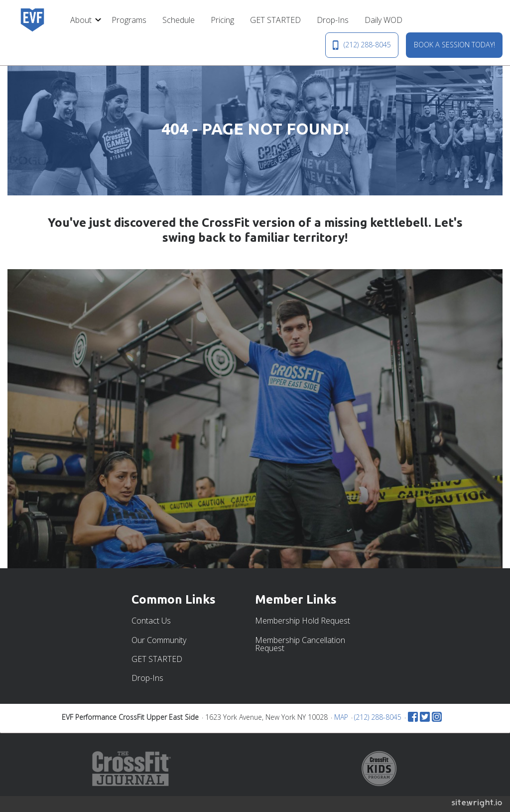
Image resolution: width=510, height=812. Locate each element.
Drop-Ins (333, 20)
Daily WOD (383, 20)
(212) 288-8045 (362, 45)
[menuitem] (83, 20)
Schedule (179, 20)
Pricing (222, 20)
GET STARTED (275, 20)
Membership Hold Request (303, 621)
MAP (341, 717)
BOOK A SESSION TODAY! (454, 45)
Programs (129, 20)
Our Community (159, 640)
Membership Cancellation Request (300, 644)
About (81, 20)
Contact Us (151, 621)
